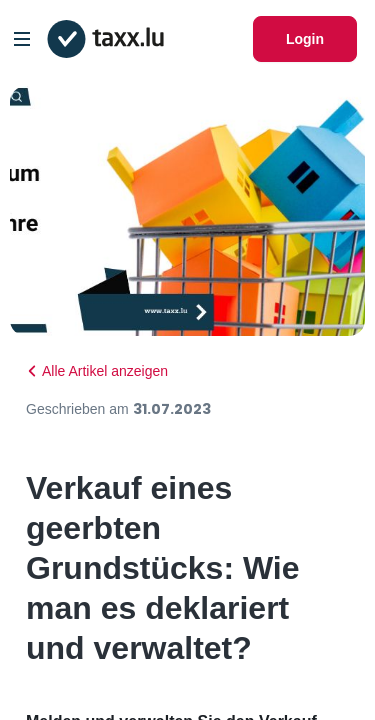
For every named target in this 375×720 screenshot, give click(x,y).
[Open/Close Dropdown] (22, 39)
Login (305, 39)
